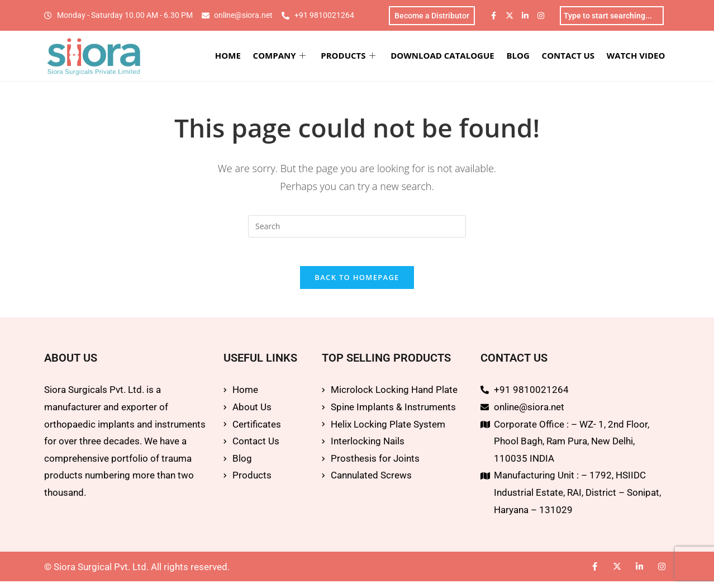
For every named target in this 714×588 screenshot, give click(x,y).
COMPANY (292, 57)
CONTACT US (573, 57)
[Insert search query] (357, 228)
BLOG (525, 57)
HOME (243, 57)
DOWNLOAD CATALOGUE (451, 57)
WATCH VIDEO (639, 57)
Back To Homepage (357, 284)
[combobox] (612, 16)
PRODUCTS (359, 57)
